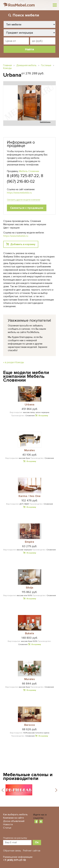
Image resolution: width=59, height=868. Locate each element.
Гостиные (46, 65)
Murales (29, 450)
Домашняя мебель (26, 65)
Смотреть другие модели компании (24, 200)
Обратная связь (12, 851)
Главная (7, 65)
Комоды (7, 68)
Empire (29, 542)
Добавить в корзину (23, 244)
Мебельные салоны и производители (28, 777)
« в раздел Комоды (14, 362)
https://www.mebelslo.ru (19, 193)
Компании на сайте (14, 818)
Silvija (29, 588)
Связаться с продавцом (27, 208)
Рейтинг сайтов (32, 851)
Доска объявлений (14, 821)
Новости (8, 824)
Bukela (29, 633)
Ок (37, 842)
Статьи (7, 828)
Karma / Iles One (30, 496)
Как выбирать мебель (15, 814)
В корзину (43, 416)
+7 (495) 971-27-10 (15, 860)
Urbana (29, 405)
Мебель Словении (29, 171)
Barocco (30, 725)
